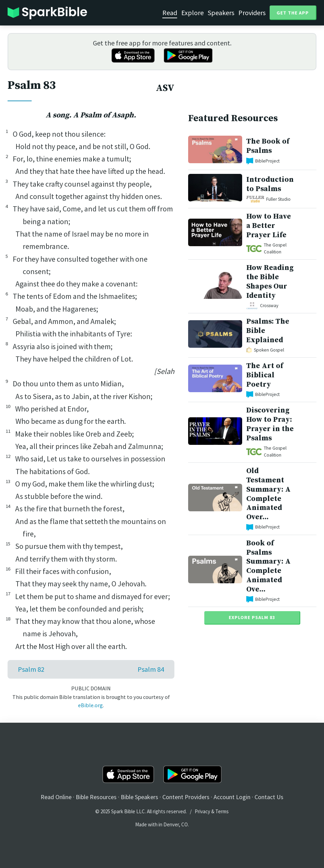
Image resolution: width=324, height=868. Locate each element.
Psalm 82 (31, 669)
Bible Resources (96, 797)
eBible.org (90, 705)
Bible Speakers (139, 797)
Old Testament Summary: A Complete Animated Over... (268, 494)
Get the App (293, 13)
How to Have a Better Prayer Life (269, 226)
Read (170, 13)
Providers (252, 13)
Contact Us (269, 797)
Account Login (232, 797)
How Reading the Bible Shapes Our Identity (270, 281)
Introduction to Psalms (270, 184)
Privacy (202, 811)
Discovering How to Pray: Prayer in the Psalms (270, 424)
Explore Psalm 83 (252, 617)
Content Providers (186, 797)
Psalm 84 (151, 669)
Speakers (221, 13)
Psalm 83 (32, 85)
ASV (165, 88)
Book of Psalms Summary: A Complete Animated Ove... (268, 566)
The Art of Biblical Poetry (265, 375)
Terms (222, 811)
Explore (192, 13)
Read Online (56, 797)
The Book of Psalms (268, 146)
